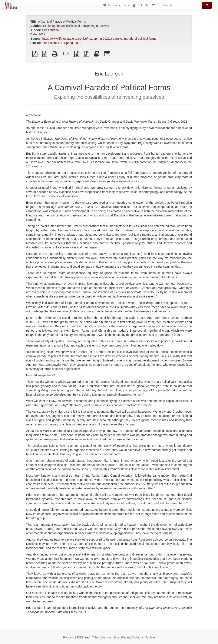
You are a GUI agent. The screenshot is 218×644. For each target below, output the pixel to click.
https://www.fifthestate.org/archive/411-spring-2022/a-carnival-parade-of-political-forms (99, 39)
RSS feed (83, 637)
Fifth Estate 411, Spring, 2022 (61, 43)
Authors (106, 637)
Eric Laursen (50, 30)
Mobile (150, 637)
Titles (95, 637)
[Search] (181, 5)
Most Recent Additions (129, 637)
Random (69, 637)
